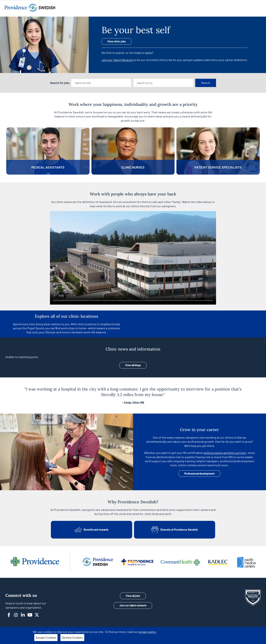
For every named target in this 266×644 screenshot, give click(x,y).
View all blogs (133, 365)
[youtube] (31, 614)
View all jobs (133, 596)
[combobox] (101, 83)
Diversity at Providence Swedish (174, 530)
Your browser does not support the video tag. (133, 258)
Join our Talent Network (118, 60)
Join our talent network (133, 605)
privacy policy (148, 632)
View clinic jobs (117, 41)
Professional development (199, 474)
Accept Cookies (46, 637)
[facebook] (10, 614)
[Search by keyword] (101, 83)
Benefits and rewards (91, 530)
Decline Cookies (72, 637)
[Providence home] (30, 8)
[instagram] (17, 614)
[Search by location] (163, 83)
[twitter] (38, 614)
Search (206, 83)
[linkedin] (24, 614)
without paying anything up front (225, 453)
